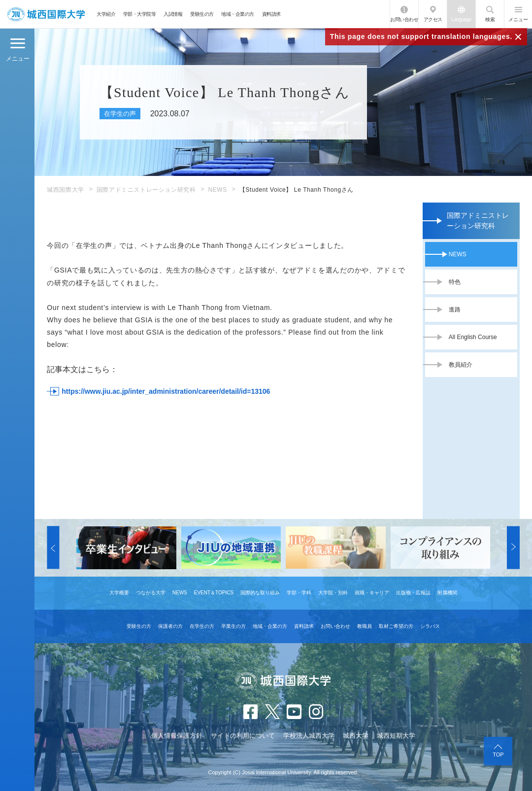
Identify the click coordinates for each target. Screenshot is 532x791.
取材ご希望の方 (396, 626)
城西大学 (356, 736)
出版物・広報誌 (413, 593)
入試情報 (173, 14)
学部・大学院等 (140, 14)
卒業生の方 (233, 626)
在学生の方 (202, 626)
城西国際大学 (66, 190)
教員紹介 (461, 365)
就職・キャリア (372, 593)
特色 (455, 282)
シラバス (430, 626)
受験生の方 (202, 14)
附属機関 (447, 593)
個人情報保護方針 (177, 736)
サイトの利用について (243, 736)
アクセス (433, 19)
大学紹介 (106, 14)
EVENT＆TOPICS (214, 593)
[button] (53, 548)
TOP (498, 755)
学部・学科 (299, 593)
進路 (455, 310)
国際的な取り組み (260, 593)
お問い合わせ (404, 19)
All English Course (473, 337)
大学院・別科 (333, 593)
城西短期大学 (396, 736)
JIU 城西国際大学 (46, 14)
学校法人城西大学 (309, 736)
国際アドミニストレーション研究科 (146, 190)
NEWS (217, 190)
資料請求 (271, 14)
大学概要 (119, 593)
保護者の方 (170, 626)
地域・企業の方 (238, 14)
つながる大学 (151, 593)
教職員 (365, 626)
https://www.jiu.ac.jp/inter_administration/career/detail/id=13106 (166, 391)
